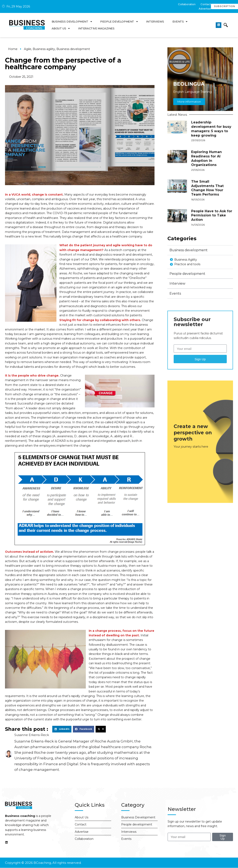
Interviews (155, 21)
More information (189, 105)
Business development (72, 22)
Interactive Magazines (96, 28)
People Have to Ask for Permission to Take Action (212, 218)
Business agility (44, 49)
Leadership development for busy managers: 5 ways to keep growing (211, 132)
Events (180, 22)
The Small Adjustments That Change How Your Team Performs (207, 191)
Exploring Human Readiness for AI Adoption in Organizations (206, 161)
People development (119, 22)
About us (61, 28)
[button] (62, 729)
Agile (28, 49)
